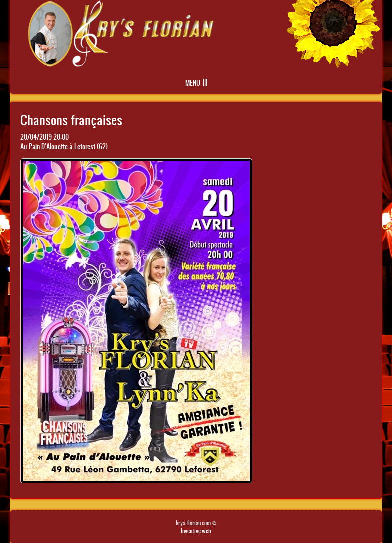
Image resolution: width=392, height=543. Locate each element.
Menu (193, 83)
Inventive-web (196, 531)
